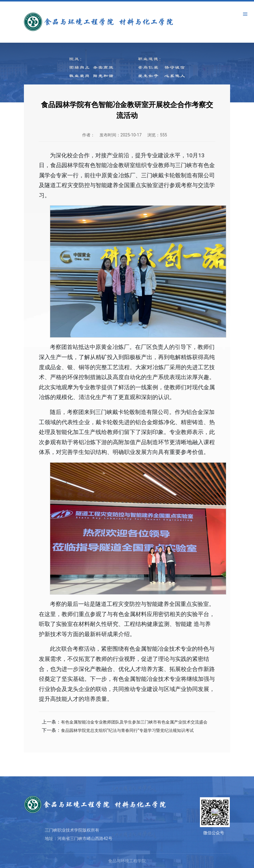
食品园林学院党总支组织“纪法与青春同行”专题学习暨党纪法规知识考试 (127, 730)
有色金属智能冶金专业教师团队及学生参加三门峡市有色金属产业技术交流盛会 (134, 722)
